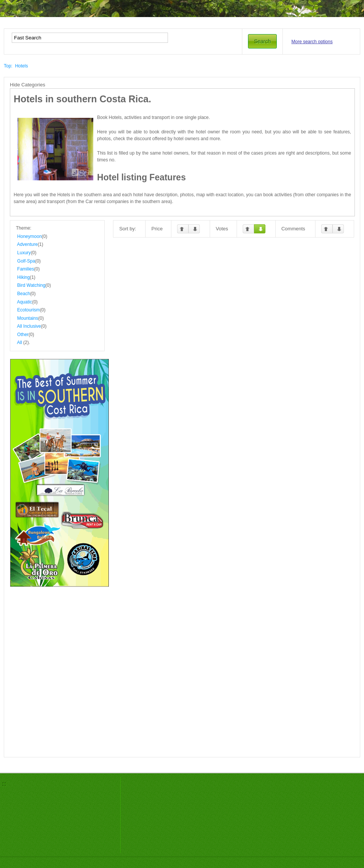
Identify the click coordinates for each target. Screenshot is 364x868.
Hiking (23, 277)
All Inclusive (29, 326)
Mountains (27, 318)
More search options (312, 42)
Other (23, 335)
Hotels (22, 66)
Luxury (24, 253)
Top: (8, 66)
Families (26, 269)
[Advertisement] (61, 625)
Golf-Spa (26, 261)
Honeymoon (29, 236)
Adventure (27, 244)
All (20, 343)
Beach (24, 294)
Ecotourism (28, 310)
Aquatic (25, 302)
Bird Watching (31, 285)
